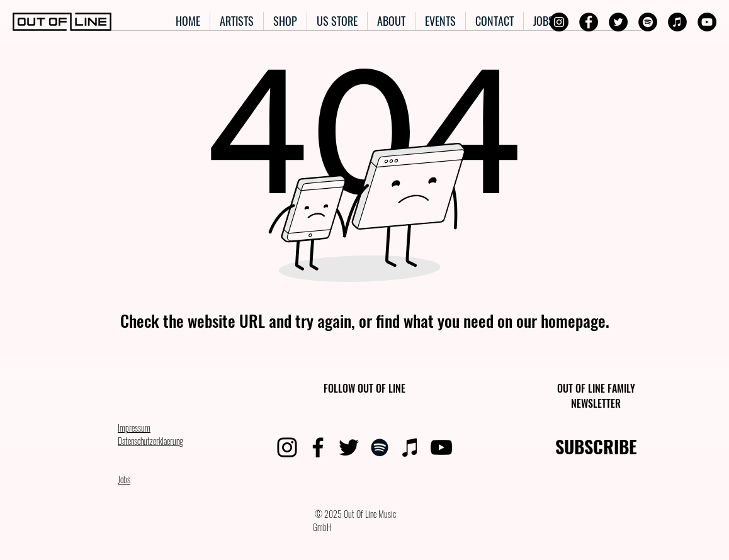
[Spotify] (648, 22)
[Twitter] (618, 22)
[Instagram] (559, 22)
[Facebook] (589, 22)
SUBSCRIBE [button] (596, 446)
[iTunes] (677, 22)
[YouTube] (707, 22)
